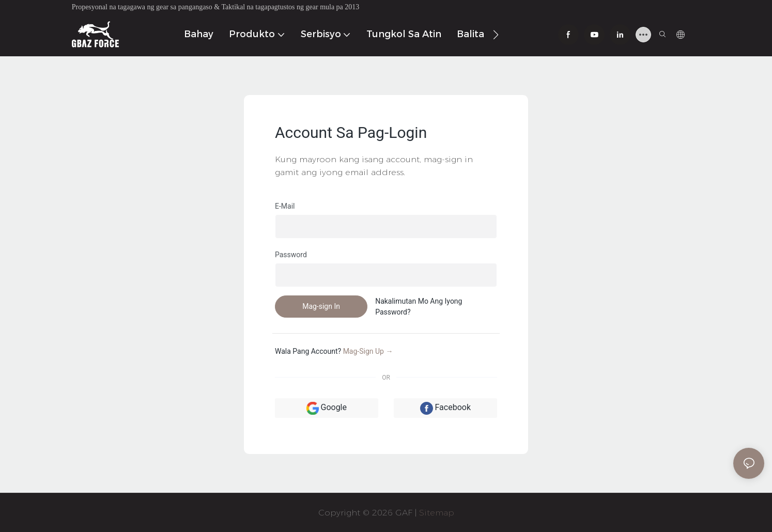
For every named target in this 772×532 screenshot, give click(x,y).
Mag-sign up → (368, 351)
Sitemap (437, 513)
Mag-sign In (321, 306)
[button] (496, 35)
